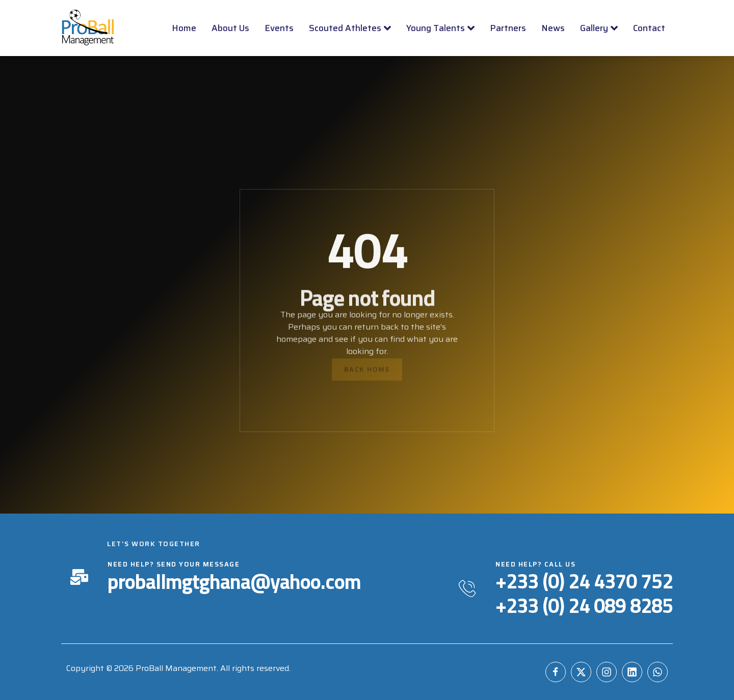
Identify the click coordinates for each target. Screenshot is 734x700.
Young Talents (440, 28)
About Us (230, 28)
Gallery (599, 28)
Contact (649, 28)
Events (279, 28)
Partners (508, 28)
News (553, 28)
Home (184, 28)
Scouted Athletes (350, 28)
